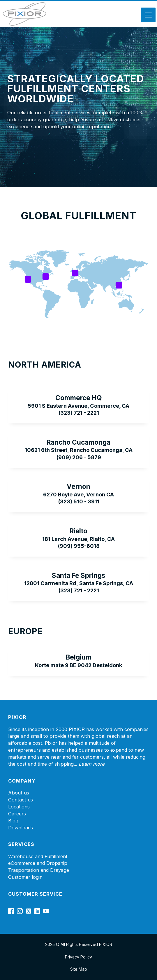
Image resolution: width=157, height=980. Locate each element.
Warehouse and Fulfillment (38, 856)
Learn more (92, 764)
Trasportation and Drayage (39, 870)
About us (19, 793)
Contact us (21, 800)
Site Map (79, 969)
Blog (13, 821)
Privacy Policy (78, 957)
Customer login (25, 877)
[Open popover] (28, 279)
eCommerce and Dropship (38, 863)
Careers (17, 814)
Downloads (21, 828)
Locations (19, 807)
